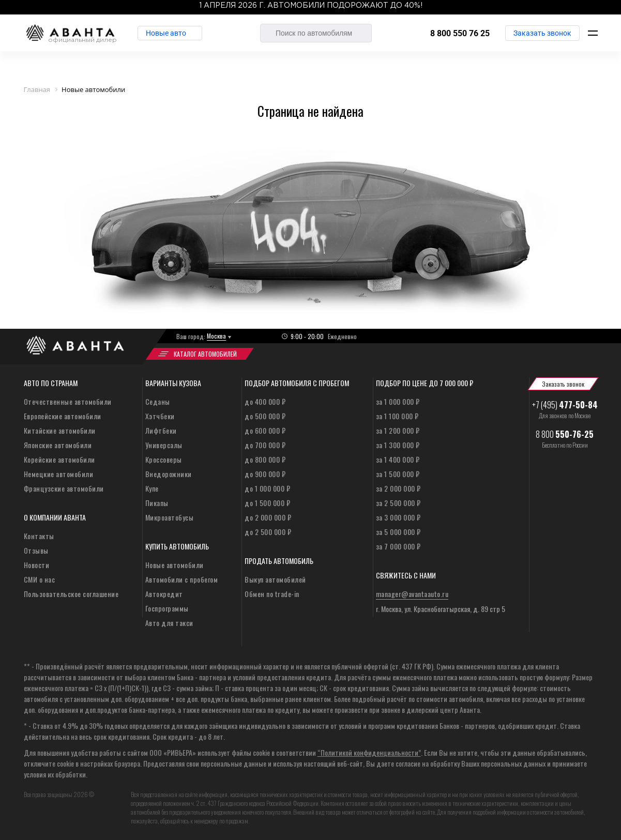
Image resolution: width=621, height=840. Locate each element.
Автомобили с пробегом (182, 579)
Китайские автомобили (60, 430)
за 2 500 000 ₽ (398, 503)
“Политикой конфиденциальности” (369, 752)
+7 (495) (565, 405)
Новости (37, 565)
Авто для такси (169, 623)
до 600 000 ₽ (265, 430)
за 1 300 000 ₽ (398, 445)
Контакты (39, 536)
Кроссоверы (164, 459)
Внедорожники (169, 474)
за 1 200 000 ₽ (398, 430)
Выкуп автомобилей (275, 579)
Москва (216, 336)
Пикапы (157, 503)
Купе (152, 488)
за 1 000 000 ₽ (398, 401)
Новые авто (166, 33)
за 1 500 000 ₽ (398, 474)
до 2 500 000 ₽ (268, 532)
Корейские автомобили (59, 459)
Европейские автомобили (63, 416)
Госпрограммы (167, 608)
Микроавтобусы (170, 517)
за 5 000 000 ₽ (398, 532)
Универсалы (164, 445)
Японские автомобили (58, 445)
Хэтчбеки (160, 416)
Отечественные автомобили (68, 401)
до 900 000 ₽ (265, 474)
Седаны (158, 401)
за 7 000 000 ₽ (398, 546)
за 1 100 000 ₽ (397, 416)
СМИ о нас (40, 579)
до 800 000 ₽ (265, 459)
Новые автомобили (175, 565)
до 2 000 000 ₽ (268, 517)
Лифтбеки (161, 430)
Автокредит (164, 594)
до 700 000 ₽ (265, 445)
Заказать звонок (542, 33)
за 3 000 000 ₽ (398, 517)
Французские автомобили (64, 488)
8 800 (565, 434)
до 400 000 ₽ (265, 401)
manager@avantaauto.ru (412, 594)
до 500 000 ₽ (265, 416)
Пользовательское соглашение (71, 594)
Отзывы (36, 550)
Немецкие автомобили (59, 474)
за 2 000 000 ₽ (398, 488)
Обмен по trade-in (272, 594)
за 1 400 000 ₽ (398, 459)
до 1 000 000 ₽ (267, 488)
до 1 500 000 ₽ (267, 503)
